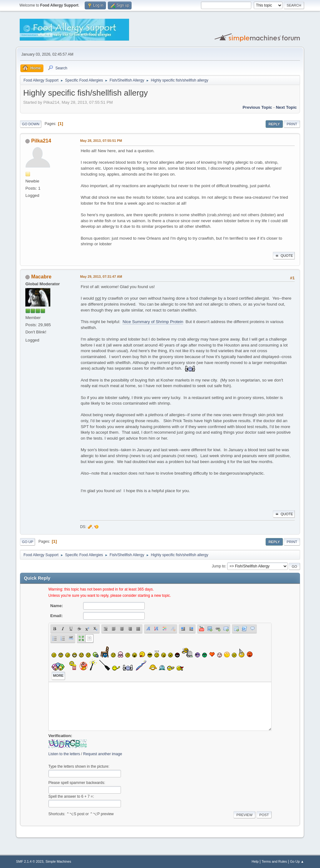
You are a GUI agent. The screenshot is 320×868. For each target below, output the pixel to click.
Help (255, 861)
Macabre (41, 277)
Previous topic (257, 107)
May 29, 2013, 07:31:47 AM (101, 277)
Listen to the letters (64, 754)
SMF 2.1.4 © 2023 (30, 861)
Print (292, 124)
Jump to (219, 566)
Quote (284, 256)
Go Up (27, 542)
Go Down (31, 124)
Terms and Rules (274, 861)
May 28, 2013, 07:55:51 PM (101, 141)
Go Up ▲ (297, 861)
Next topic (286, 107)
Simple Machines (58, 861)
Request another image (103, 754)
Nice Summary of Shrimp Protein (153, 322)
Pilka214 (41, 141)
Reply (274, 124)
